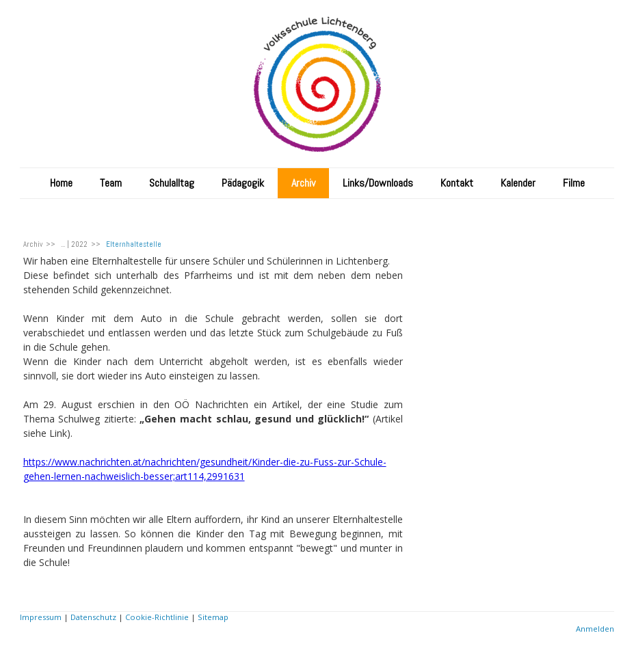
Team (111, 183)
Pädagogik (243, 183)
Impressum (41, 617)
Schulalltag (172, 183)
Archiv (303, 183)
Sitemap (213, 617)
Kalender (518, 183)
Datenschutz (93, 617)
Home (61, 183)
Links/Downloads (378, 183)
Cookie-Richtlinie (157, 617)
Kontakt (457, 183)
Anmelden (595, 629)
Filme (574, 183)
